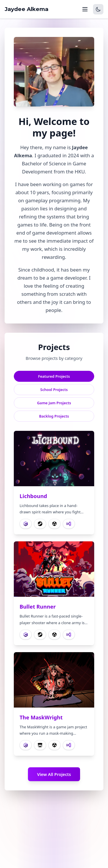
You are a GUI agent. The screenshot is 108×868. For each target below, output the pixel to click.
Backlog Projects (54, 416)
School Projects (54, 390)
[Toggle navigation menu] (85, 9)
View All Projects (54, 774)
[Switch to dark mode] (98, 9)
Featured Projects (54, 376)
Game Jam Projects (54, 403)
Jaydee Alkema (26, 9)
